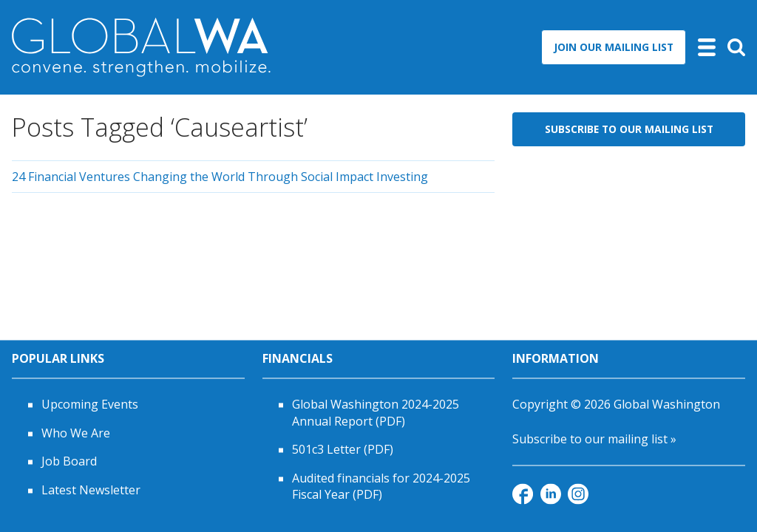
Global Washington (667, 405)
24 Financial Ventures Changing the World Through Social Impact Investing (220, 177)
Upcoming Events (90, 405)
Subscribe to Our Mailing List (629, 129)
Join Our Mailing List (614, 47)
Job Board (69, 462)
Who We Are (76, 433)
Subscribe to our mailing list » (594, 439)
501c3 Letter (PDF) (343, 450)
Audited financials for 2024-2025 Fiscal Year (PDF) (381, 486)
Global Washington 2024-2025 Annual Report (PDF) (376, 413)
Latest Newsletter (91, 490)
